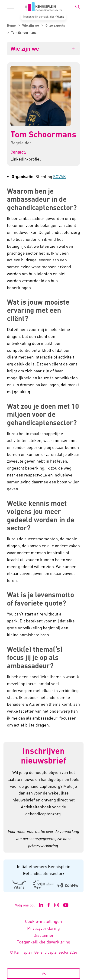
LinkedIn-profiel (26, 159)
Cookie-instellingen (43, 921)
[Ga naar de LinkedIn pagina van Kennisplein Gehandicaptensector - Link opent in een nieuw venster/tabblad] (41, 905)
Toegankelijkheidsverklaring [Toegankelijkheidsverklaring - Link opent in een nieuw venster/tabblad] (44, 942)
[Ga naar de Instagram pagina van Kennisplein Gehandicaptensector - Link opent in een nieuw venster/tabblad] (57, 905)
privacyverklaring (43, 846)
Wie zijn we (25, 49)
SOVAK (60, 176)
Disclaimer (44, 935)
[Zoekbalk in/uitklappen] (77, 7)
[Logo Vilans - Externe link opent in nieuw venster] (19, 885)
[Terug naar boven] (43, 974)
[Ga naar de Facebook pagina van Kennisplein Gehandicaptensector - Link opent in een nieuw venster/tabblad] (49, 905)
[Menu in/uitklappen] (10, 7)
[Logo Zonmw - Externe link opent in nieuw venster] (68, 885)
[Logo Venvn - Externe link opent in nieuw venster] (43, 885)
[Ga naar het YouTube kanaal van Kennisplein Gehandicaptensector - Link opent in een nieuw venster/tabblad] (66, 905)
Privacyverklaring (43, 928)
